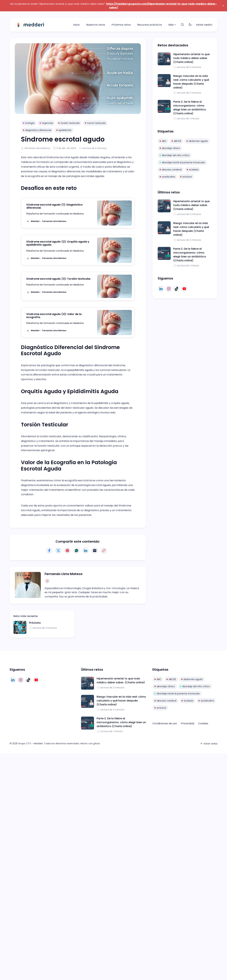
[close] (223, 6)
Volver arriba (209, 744)
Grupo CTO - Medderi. (31, 743)
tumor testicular (95, 123)
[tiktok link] (177, 289)
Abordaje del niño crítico (175, 155)
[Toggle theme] (190, 25)
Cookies (203, 723)
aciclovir (186, 177)
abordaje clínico (170, 148)
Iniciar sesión (204, 25)
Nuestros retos (96, 25)
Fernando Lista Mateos (37, 148)
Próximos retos (121, 25)
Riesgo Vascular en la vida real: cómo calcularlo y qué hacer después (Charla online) (191, 82)
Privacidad (188, 723)
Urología (29, 123)
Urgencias (46, 123)
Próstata (35, 623)
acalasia (193, 170)
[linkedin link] (161, 289)
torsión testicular (69, 123)
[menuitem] (76, 25)
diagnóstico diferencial (37, 130)
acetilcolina (167, 177)
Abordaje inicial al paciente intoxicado (182, 162)
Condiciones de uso (165, 723)
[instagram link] (169, 289)
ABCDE (176, 141)
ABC (163, 141)
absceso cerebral (171, 170)
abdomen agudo (197, 141)
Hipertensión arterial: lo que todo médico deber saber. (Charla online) (191, 58)
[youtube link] (184, 289)
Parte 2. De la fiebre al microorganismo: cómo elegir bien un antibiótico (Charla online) (190, 108)
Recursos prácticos (150, 25)
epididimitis (64, 130)
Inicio (76, 25)
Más (172, 25)
